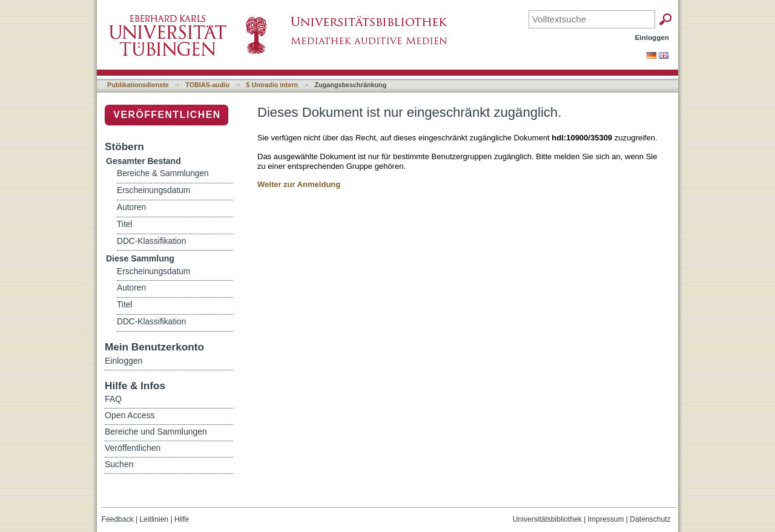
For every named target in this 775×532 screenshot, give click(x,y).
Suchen (119, 464)
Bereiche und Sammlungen (156, 432)
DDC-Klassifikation (151, 241)
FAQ (113, 399)
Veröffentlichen (167, 115)
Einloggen (652, 37)
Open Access (130, 415)
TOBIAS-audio (207, 85)
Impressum (606, 519)
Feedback (118, 519)
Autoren (131, 207)
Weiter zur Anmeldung (299, 184)
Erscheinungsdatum (153, 190)
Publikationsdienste (138, 85)
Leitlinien (154, 519)
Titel (124, 224)
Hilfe (182, 519)
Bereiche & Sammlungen (163, 173)
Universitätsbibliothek (547, 519)
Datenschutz (650, 519)
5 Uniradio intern (272, 85)
